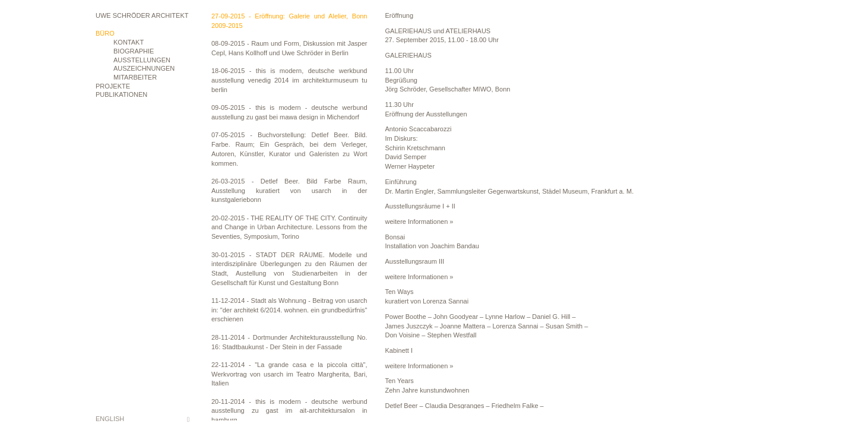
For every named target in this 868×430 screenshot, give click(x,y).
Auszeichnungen (144, 68)
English (110, 419)
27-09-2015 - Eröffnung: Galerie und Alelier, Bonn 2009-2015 (289, 21)
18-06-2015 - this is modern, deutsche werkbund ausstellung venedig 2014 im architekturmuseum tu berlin (289, 80)
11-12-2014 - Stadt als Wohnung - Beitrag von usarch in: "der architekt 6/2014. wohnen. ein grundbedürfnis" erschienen (289, 310)
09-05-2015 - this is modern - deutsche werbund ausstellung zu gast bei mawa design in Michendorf (289, 112)
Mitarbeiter (135, 77)
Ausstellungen (142, 60)
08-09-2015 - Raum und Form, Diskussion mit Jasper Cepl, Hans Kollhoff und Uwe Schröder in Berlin (289, 48)
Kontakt (129, 42)
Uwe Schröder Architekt (142, 15)
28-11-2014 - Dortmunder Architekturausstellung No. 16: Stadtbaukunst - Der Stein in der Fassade (289, 342)
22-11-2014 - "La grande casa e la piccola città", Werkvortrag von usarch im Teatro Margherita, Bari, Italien (289, 374)
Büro (105, 33)
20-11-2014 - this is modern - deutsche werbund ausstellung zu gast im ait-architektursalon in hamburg (289, 411)
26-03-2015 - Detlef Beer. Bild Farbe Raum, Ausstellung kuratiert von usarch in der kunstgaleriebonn (289, 190)
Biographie (134, 51)
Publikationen (121, 94)
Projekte (113, 86)
